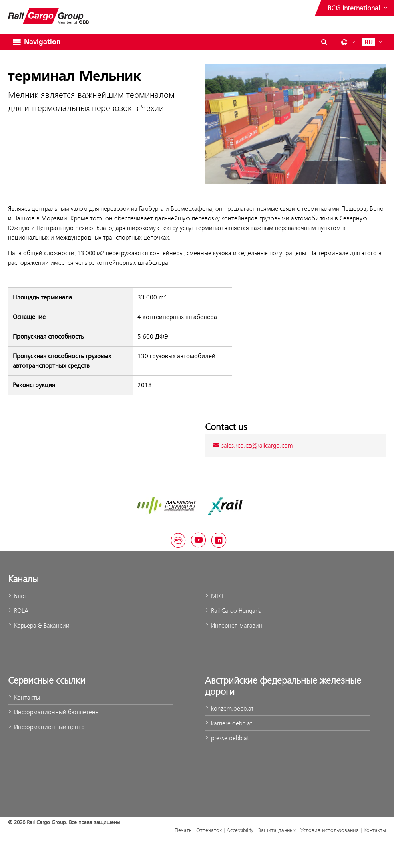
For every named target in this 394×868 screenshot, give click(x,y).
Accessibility (240, 830)
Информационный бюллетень (53, 712)
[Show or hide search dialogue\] (324, 42)
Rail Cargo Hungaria (233, 611)
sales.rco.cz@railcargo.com (253, 445)
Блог (17, 596)
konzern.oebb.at (229, 708)
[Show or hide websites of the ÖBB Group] (358, 8)
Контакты (24, 697)
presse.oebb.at (227, 738)
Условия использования (330, 830)
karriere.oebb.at (229, 723)
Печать (183, 830)
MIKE (215, 596)
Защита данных (277, 830)
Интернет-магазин (234, 625)
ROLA (18, 611)
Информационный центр (46, 727)
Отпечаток (209, 830)
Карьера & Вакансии (39, 625)
